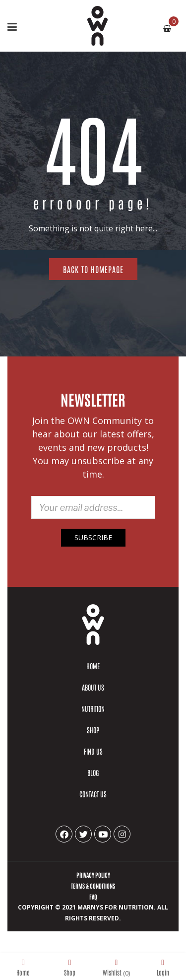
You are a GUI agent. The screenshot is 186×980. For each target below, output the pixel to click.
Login (163, 967)
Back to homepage (93, 269)
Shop (70, 967)
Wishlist (116, 967)
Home (23, 967)
